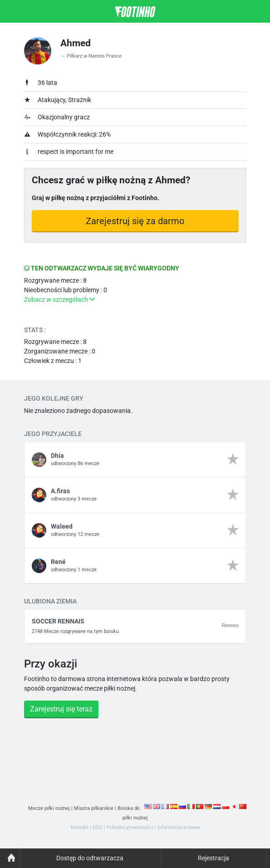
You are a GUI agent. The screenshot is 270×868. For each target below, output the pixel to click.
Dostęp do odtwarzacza (90, 858)
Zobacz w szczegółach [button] (59, 299)
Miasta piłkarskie (94, 808)
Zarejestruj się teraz (61, 709)
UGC (98, 827)
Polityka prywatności (130, 827)
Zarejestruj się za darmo (135, 221)
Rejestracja (214, 858)
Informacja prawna (179, 827)
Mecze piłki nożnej (49, 808)
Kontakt (80, 827)
